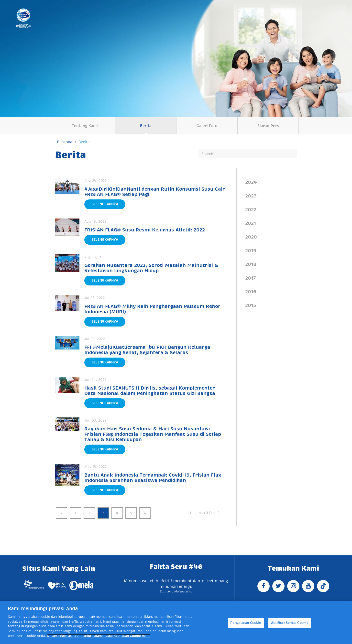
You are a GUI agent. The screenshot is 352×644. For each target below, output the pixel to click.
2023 (251, 196)
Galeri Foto (207, 126)
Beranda (65, 142)
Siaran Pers (268, 126)
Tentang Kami (85, 126)
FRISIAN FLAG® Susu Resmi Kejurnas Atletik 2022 (145, 230)
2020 (251, 237)
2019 (251, 251)
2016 (251, 292)
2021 (251, 223)
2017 (251, 278)
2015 (251, 305)
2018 (251, 264)
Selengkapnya (105, 204)
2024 (251, 182)
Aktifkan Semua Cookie (290, 623)
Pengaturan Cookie (246, 623)
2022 (251, 209)
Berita (146, 126)
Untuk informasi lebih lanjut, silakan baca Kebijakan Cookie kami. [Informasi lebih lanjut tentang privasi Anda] (99, 636)
